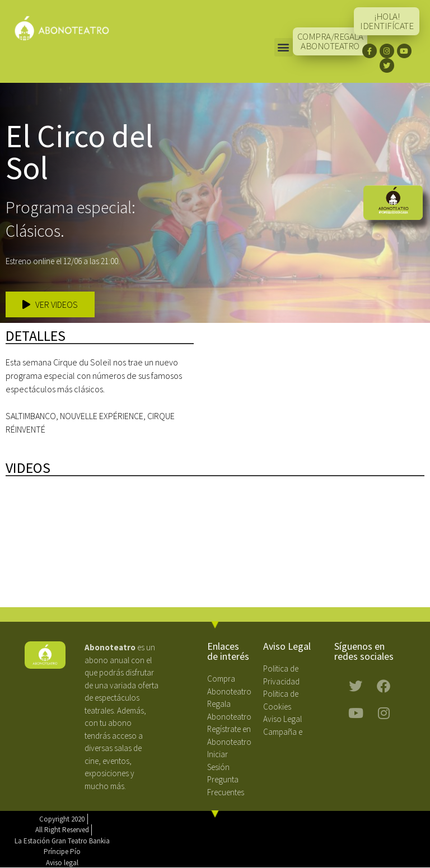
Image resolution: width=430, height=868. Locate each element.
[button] (284, 47)
